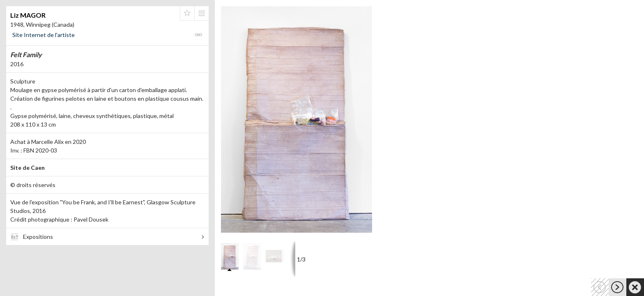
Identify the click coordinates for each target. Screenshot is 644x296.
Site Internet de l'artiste (44, 35)
